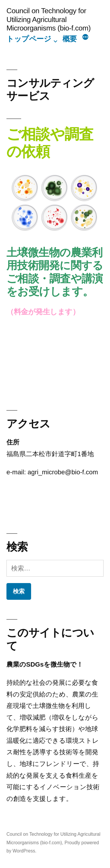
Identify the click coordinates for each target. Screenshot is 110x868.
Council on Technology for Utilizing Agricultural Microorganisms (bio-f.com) (49, 19)
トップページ (29, 39)
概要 (70, 39)
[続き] (85, 38)
